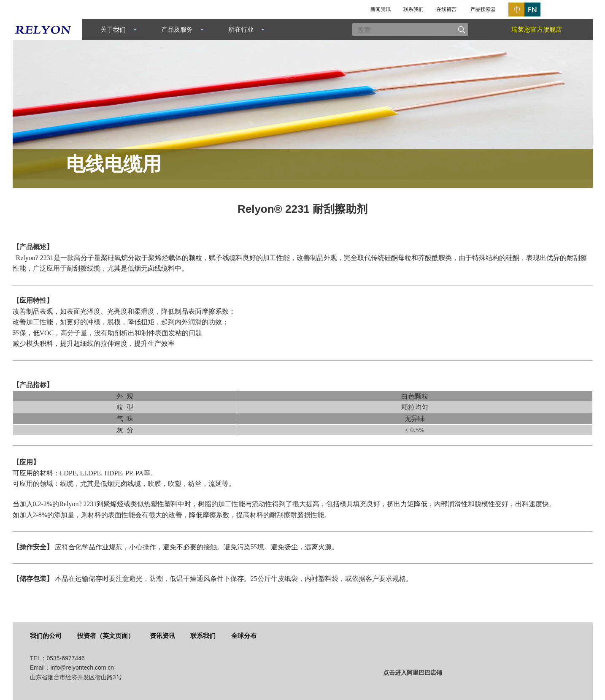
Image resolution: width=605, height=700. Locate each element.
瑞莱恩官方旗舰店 (537, 29)
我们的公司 (46, 636)
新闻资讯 (381, 9)
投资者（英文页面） (106, 636)
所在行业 (241, 29)
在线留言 (446, 9)
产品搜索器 (483, 9)
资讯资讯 (162, 636)
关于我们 (113, 29)
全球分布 (244, 636)
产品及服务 (177, 29)
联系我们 (413, 9)
